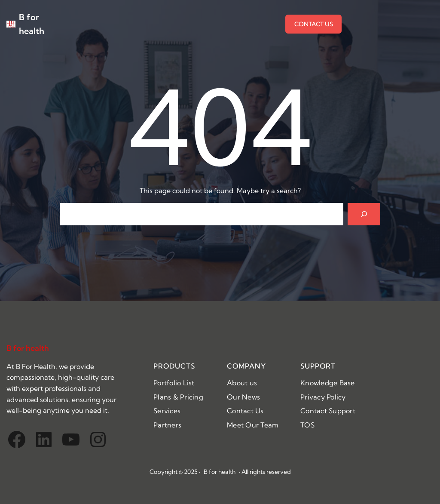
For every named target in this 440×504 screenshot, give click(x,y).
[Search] (364, 214)
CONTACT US (314, 24)
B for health (28, 348)
